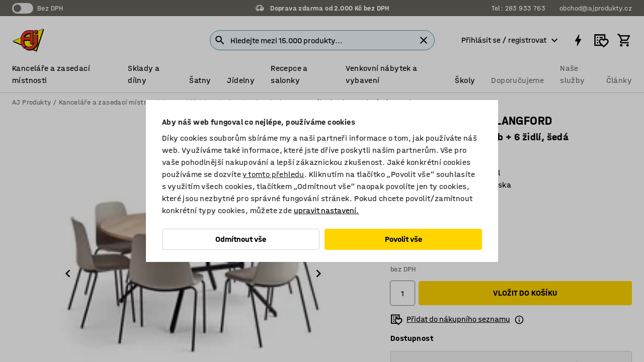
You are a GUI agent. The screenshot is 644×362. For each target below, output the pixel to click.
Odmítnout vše (241, 239)
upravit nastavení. (326, 210)
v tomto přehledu (273, 174)
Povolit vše (404, 239)
